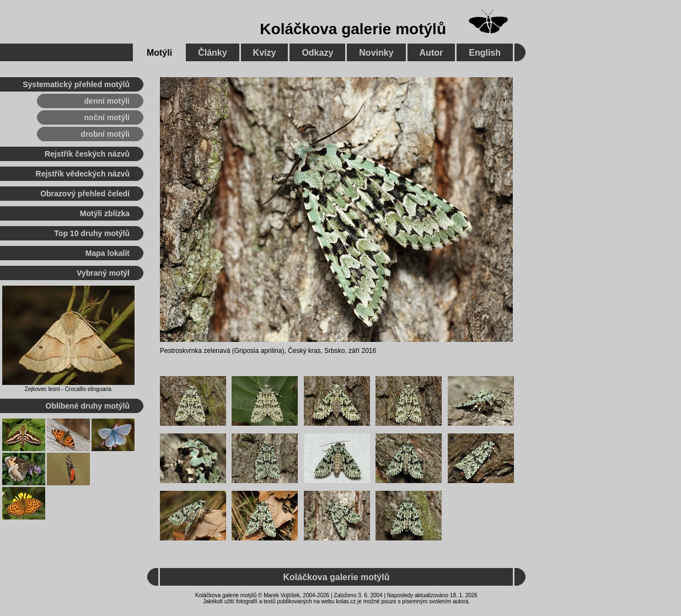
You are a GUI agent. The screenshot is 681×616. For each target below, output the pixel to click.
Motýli (159, 53)
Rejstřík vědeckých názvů (83, 174)
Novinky (376, 53)
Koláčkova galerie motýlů (353, 29)
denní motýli (107, 101)
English (485, 53)
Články (212, 53)
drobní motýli (105, 134)
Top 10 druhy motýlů (92, 233)
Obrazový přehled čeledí (85, 194)
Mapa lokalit (108, 253)
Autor (431, 53)
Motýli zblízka (105, 213)
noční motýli (107, 117)
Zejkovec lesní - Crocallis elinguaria (68, 389)
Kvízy (265, 53)
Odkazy (317, 53)
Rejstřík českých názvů (87, 154)
